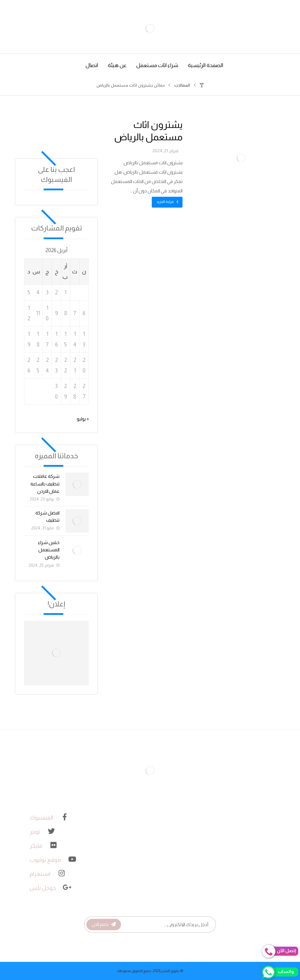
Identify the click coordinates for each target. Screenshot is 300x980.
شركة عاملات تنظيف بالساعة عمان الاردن (45, 484)
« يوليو (83, 419)
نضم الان (104, 924)
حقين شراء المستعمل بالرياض (49, 550)
